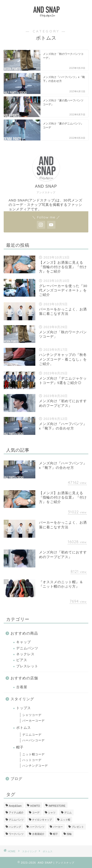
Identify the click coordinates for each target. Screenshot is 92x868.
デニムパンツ (27, 648)
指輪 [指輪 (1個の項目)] (69, 834)
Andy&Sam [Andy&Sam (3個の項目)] (15, 806)
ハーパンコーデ (33, 740)
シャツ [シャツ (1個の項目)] (52, 813)
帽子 (20, 747)
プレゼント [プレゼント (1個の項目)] (78, 827)
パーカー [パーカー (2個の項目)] (58, 827)
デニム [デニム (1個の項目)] (68, 813)
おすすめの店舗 (24, 678)
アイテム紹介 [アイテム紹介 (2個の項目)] (16, 813)
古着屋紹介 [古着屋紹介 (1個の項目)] (38, 834)
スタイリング (22, 699)
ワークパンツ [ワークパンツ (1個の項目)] (16, 834)
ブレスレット (27, 666)
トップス (24, 708)
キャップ (24, 642)
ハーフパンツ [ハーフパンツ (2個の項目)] (37, 827)
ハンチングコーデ (35, 766)
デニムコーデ (32, 735)
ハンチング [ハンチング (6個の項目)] (15, 827)
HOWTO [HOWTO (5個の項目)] (35, 806)
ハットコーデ (32, 760)
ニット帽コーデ (33, 754)
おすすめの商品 (24, 633)
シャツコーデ (32, 715)
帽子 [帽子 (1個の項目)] (55, 834)
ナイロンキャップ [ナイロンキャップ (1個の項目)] (42, 820)
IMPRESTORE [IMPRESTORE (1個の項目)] (57, 806)
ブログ (16, 779)
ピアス (22, 660)
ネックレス (25, 654)
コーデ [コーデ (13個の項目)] (36, 813)
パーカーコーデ (33, 721)
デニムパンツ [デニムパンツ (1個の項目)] (16, 820)
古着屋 (22, 687)
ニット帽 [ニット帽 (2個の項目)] (65, 820)
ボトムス (24, 728)
